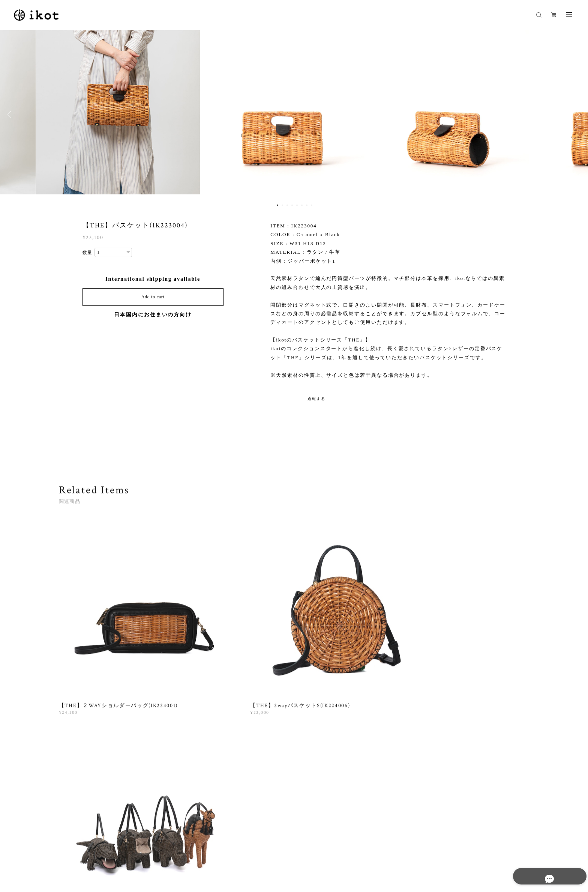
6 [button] (302, 205)
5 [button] (297, 205)
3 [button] (287, 205)
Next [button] (577, 114)
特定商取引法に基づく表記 (173, 845)
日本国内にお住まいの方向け (153, 315)
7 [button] (307, 205)
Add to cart (153, 297)
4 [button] (292, 205)
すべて (82, 739)
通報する (316, 399)
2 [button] (282, 205)
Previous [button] (11, 114)
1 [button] (277, 205)
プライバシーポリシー (116, 845)
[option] (294, 114)
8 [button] (312, 205)
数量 (88, 253)
